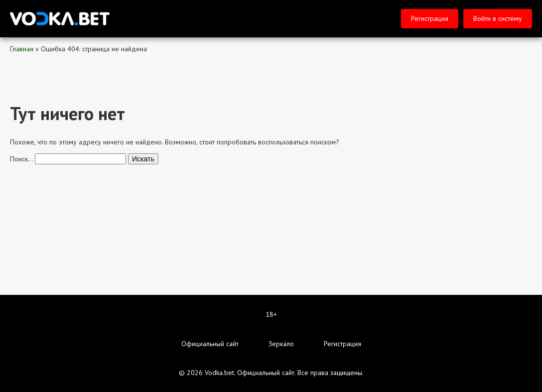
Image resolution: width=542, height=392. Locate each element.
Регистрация (430, 18)
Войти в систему (498, 18)
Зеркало (281, 344)
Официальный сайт (210, 344)
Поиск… (21, 159)
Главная (22, 49)
